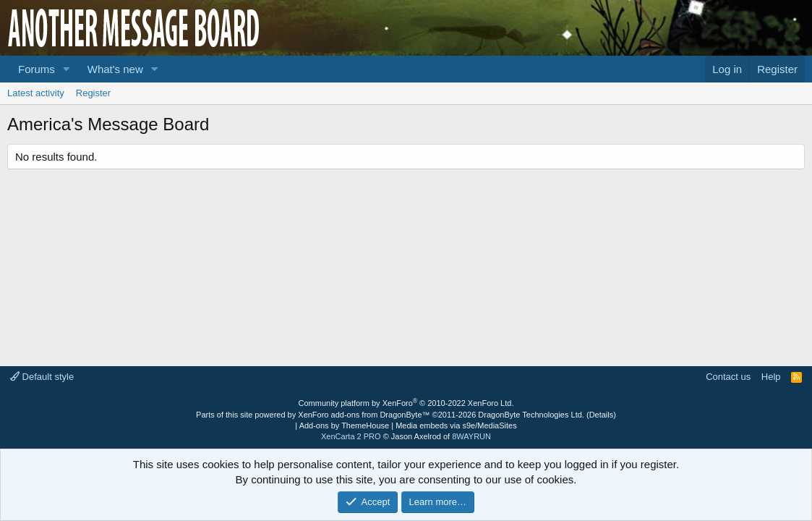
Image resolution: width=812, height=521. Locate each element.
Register (93, 93)
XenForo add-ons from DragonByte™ (364, 415)
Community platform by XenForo (406, 403)
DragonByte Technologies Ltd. (531, 415)
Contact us (728, 377)
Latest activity (36, 93)
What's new (115, 69)
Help (771, 377)
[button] (67, 69)
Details (602, 415)
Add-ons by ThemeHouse (345, 425)
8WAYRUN (471, 436)
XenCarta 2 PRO (351, 436)
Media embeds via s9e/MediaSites (456, 425)
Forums (37, 69)
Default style (42, 377)
